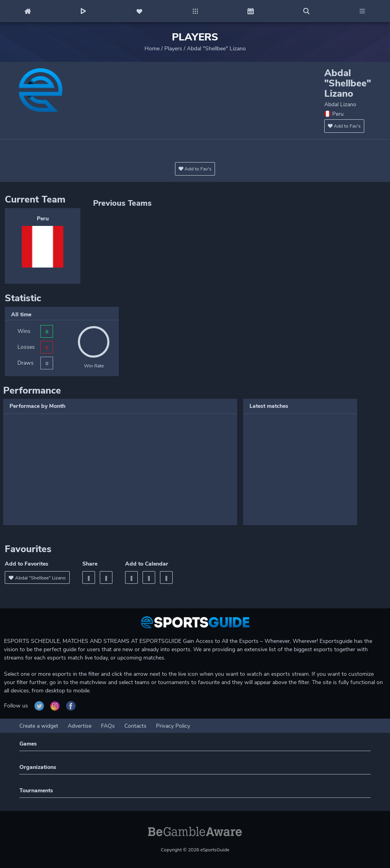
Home (152, 49)
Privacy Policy (173, 726)
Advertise (80, 726)
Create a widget (39, 726)
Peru (43, 219)
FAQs (108, 726)
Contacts (135, 726)
